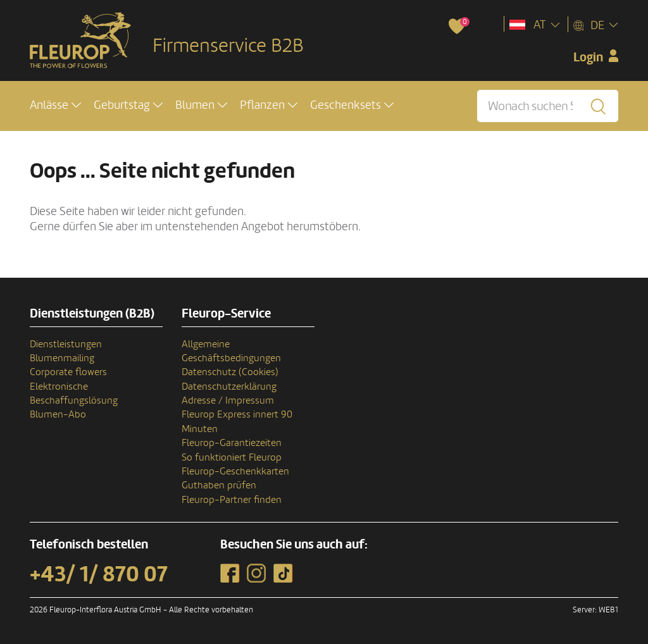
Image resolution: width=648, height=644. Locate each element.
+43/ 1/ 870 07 (99, 574)
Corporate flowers (68, 372)
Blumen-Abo (58, 414)
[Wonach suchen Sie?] (548, 106)
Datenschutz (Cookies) (230, 372)
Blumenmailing (62, 358)
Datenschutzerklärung (229, 387)
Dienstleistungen (66, 344)
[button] (55, 105)
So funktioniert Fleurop (232, 457)
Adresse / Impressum (228, 400)
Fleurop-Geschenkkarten (235, 471)
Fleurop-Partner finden (232, 500)
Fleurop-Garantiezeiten (232, 443)
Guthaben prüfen (219, 485)
